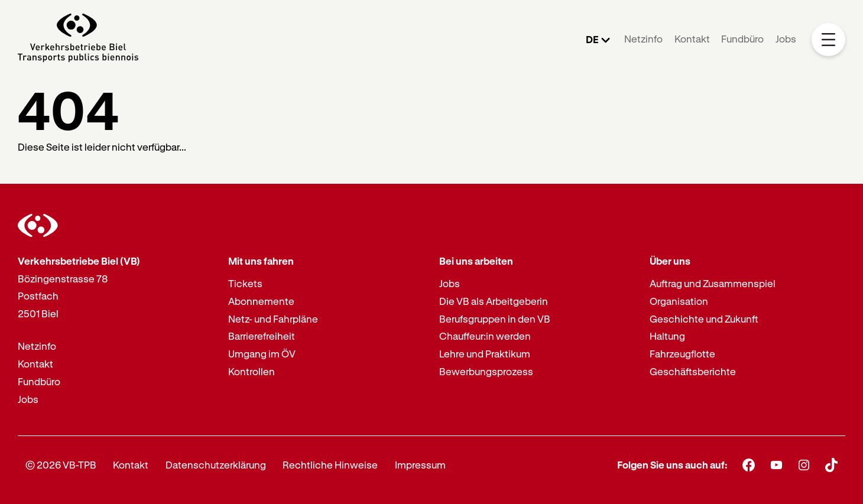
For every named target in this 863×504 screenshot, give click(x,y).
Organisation (679, 301)
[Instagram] (804, 465)
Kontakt (692, 39)
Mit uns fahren (261, 261)
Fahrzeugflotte (682, 354)
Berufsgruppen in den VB (495, 319)
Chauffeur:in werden (485, 336)
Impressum (420, 465)
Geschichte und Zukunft (704, 319)
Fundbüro (742, 39)
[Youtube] (776, 465)
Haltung (667, 336)
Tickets (245, 283)
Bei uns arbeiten (476, 261)
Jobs (786, 39)
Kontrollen (252, 371)
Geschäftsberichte (693, 371)
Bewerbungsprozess (486, 371)
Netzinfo (643, 39)
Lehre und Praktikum (485, 354)
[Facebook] (749, 465)
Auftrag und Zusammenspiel (713, 283)
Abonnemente (261, 301)
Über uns (670, 261)
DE (592, 39)
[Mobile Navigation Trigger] (828, 40)
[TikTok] (831, 465)
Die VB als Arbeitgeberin (494, 301)
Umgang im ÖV (262, 354)
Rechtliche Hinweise (330, 465)
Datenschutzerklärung (216, 465)
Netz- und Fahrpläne (273, 319)
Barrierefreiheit (262, 336)
